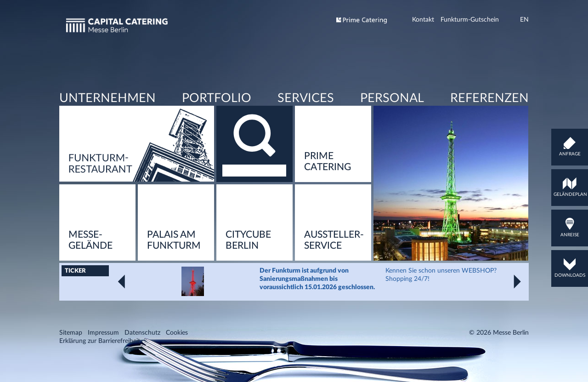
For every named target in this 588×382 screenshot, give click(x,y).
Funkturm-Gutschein (470, 20)
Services (305, 121)
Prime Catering (328, 194)
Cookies (177, 365)
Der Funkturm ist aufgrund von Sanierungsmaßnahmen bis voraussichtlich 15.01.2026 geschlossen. (317, 312)
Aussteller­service (334, 273)
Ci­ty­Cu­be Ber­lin (248, 273)
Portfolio (217, 121)
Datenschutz (142, 365)
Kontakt (423, 20)
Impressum (103, 365)
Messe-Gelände (90, 273)
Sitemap (71, 365)
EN (524, 20)
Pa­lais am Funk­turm (174, 273)
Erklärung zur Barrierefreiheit (100, 374)
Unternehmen (107, 121)
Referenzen (489, 121)
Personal (392, 121)
